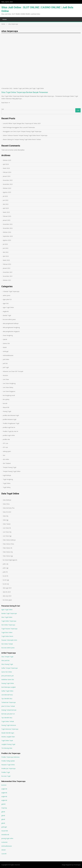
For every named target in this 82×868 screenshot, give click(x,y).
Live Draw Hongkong (9, 383)
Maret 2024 (6, 168)
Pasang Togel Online (8, 683)
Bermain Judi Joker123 (8, 714)
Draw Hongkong (8, 335)
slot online (6, 459)
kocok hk (5, 576)
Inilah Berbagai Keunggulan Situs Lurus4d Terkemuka (19, 127)
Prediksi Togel (6, 772)
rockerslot (4, 842)
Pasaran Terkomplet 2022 (9, 640)
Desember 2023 (8, 180)
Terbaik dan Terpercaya (9, 702)
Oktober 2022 (7, 232)
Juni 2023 (6, 200)
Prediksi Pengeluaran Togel (11, 423)
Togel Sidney (7, 487)
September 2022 (8, 236)
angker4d (4, 789)
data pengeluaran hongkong (11, 327)
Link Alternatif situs (7, 695)
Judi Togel (32, 88)
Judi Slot (5, 363)
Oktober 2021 (7, 280)
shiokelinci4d (5, 835)
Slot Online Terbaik (7, 644)
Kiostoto (5, 375)
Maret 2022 (6, 260)
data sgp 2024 (7, 588)
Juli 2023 (5, 196)
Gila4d (5, 347)
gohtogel (4, 827)
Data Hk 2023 (7, 512)
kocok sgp (6, 580)
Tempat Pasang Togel (9, 467)
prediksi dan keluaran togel (11, 415)
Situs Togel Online (7, 617)
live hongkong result (9, 395)
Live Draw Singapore (9, 391)
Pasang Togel (7, 411)
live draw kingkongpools (10, 560)
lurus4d (5, 403)
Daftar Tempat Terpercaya (9, 668)
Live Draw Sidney (8, 387)
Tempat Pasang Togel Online (12, 471)
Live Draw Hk (7, 528)
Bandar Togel (18, 88)
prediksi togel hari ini (9, 427)
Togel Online (40, 88)
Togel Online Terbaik (8, 721)
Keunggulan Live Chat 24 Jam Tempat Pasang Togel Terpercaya (22, 131)
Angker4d (6, 311)
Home (5, 19)
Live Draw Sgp (7, 536)
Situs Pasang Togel (7, 664)
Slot (4, 455)
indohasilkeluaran (7, 846)
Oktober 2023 (7, 188)
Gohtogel (6, 351)
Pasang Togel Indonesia (9, 725)
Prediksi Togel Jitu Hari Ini (10, 431)
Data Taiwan (7, 524)
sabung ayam (7, 451)
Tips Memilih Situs (7, 699)
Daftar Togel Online (7, 691)
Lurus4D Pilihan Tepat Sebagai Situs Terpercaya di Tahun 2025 (22, 123)
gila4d (3, 812)
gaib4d (3, 804)
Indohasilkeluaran (8, 355)
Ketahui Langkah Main (8, 737)
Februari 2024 (7, 172)
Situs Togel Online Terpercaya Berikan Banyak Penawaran (25, 92)
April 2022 (6, 256)
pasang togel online (7, 838)
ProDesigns (77, 865)
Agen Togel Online (8, 307)
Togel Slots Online (7, 632)
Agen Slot (6, 303)
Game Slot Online (7, 672)
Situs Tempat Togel (7, 657)
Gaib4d (5, 339)
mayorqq (4, 808)
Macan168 (6, 407)
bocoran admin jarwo (9, 319)
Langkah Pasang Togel (8, 744)
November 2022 (8, 228)
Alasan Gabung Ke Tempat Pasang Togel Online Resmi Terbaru (22, 139)
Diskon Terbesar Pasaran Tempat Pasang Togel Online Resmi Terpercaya (25, 135)
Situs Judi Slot (5, 660)
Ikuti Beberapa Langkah (9, 687)
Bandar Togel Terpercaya (9, 613)
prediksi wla (6, 439)
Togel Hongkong (8, 479)
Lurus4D (4, 854)
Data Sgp (6, 520)
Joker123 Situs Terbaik (8, 706)
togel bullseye (7, 475)
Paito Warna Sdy (8, 552)
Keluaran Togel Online (8, 765)
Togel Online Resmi (7, 636)
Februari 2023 (7, 216)
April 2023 (6, 208)
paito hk (5, 572)
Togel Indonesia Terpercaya (10, 729)
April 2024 (6, 164)
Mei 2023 (6, 204)
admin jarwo (7, 295)
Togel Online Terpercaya (9, 621)
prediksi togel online (9, 435)
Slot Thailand (7, 463)
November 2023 (8, 184)
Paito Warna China (8, 544)
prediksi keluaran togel (10, 419)
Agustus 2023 (7, 192)
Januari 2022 (7, 268)
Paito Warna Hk (7, 548)
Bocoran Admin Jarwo (8, 648)
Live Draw (6, 379)
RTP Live (5, 443)
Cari (3, 109)
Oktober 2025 (7, 160)
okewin (4, 850)
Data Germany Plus (9, 508)
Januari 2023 (7, 220)
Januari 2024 (7, 176)
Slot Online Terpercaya (8, 625)
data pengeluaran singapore (11, 331)
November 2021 (8, 276)
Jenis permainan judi (7, 676)
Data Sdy (6, 516)
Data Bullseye (7, 500)
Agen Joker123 (7, 299)
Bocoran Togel (6, 776)
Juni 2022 (6, 248)
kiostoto (4, 785)
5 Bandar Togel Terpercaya (11, 291)
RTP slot (5, 447)
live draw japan (7, 600)
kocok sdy (6, 584)
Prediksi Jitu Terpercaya (8, 768)
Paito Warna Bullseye (9, 540)
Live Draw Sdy (7, 532)
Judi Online (26, 88)
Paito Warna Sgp (8, 556)
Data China (6, 504)
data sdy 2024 (7, 596)
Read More (5, 103)
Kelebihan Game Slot (8, 679)
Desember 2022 (8, 224)
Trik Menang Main (7, 748)
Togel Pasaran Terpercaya (9, 629)
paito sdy (6, 564)
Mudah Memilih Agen (8, 733)
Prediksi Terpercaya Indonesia (10, 757)
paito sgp (6, 568)
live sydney (6, 399)
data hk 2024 (7, 592)
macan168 (5, 831)
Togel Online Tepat (7, 740)
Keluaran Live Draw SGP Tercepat (13, 371)
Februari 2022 (7, 264)
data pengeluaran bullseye (11, 323)
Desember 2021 (8, 272)
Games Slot (6, 343)
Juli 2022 (5, 244)
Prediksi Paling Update (8, 761)
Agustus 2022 (7, 240)
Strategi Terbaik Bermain (9, 710)
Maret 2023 (6, 212)
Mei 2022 (6, 252)
